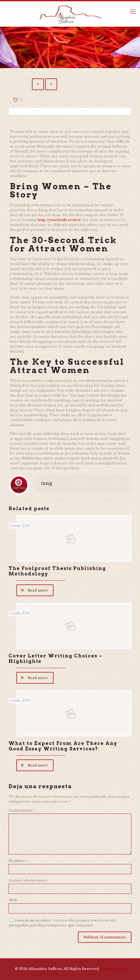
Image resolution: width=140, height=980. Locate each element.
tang (47, 483)
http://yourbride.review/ (60, 220)
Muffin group (113, 969)
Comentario (22, 810)
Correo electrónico (29, 880)
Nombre (18, 861)
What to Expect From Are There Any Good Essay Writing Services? (63, 746)
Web (13, 900)
